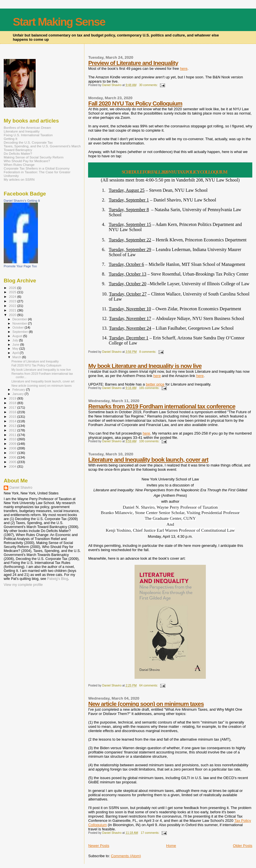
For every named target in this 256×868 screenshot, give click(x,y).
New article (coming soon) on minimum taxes (146, 704)
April (16, 353)
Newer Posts (99, 846)
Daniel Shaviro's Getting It (22, 201)
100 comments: (150, 441)
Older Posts (243, 846)
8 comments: (148, 352)
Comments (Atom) (126, 856)
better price (155, 384)
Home (171, 846)
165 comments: (150, 388)
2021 (13, 310)
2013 (13, 426)
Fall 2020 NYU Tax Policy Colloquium (135, 103)
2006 (13, 457)
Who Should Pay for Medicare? (27, 161)
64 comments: (149, 685)
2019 (13, 398)
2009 (13, 444)
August (18, 336)
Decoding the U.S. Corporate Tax (28, 142)
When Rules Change (19, 165)
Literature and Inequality (22, 131)
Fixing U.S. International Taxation (28, 135)
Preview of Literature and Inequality (133, 63)
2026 (13, 288)
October (19, 327)
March (17, 357)
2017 (13, 407)
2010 (13, 439)
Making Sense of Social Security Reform (34, 157)
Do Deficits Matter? (18, 153)
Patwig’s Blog (58, 579)
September (21, 332)
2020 (13, 315)
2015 (13, 416)
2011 (13, 435)
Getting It (11, 139)
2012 (13, 430)
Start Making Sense (59, 22)
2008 (13, 448)
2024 (13, 297)
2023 (13, 301)
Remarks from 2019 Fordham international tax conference (162, 406)
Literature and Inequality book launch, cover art (148, 460)
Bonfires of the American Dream (27, 128)
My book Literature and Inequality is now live (145, 366)
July (16, 340)
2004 (13, 466)
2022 (13, 306)
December (20, 319)
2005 (13, 462)
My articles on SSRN (19, 179)
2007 (13, 453)
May (16, 349)
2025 (13, 292)
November (20, 323)
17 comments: (151, 833)
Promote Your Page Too (20, 266)
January (19, 394)
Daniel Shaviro (21, 488)
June (16, 345)
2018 (13, 403)
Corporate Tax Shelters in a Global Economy (37, 168)
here (184, 69)
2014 (13, 421)
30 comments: (149, 85)
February (19, 390)
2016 (13, 412)
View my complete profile (23, 585)
